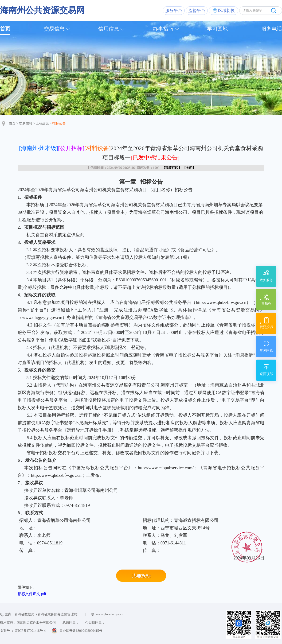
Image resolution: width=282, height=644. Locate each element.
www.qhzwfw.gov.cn (110, 614)
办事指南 (163, 29)
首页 (5, 29)
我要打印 (172, 168)
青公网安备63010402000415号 (81, 631)
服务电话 (272, 29)
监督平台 (197, 11)
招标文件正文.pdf (32, 594)
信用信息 (109, 29)
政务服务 (266, 280)
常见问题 (266, 351)
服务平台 (174, 11)
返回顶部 (266, 374)
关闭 (189, 168)
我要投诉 (266, 327)
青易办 (266, 304)
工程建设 (42, 123)
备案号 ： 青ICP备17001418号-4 (23, 631)
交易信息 (54, 29)
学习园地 (217, 29)
